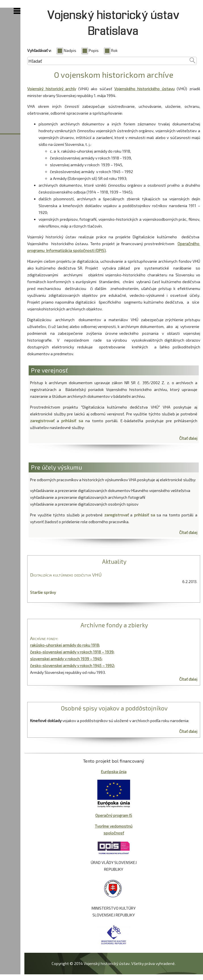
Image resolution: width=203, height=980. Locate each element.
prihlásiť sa (72, 421)
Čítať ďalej (188, 438)
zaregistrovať (42, 421)
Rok (114, 50)
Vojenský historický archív (52, 89)
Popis (94, 50)
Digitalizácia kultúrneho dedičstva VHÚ (66, 575)
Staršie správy (43, 592)
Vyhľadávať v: (39, 50)
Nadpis (70, 50)
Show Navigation (17, 11)
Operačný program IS (114, 815)
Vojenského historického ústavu (144, 89)
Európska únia (114, 772)
